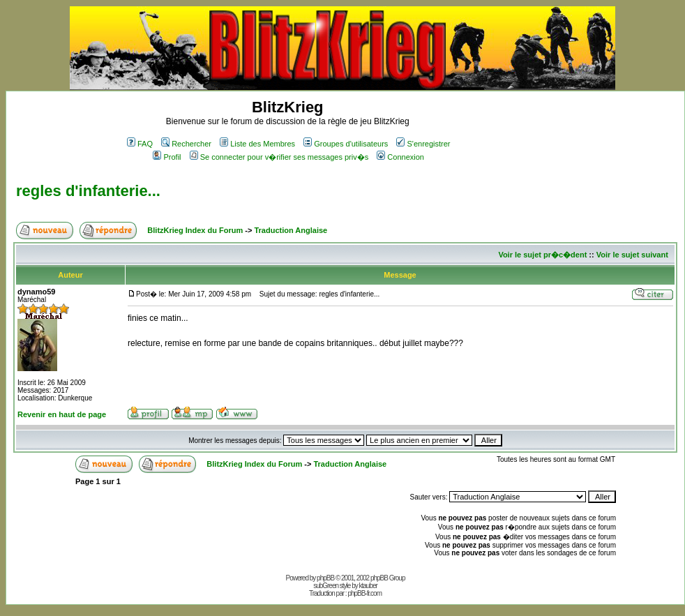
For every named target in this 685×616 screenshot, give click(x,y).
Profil (167, 157)
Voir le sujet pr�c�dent (542, 255)
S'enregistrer (423, 144)
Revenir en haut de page (62, 414)
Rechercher (186, 144)
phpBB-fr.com (364, 593)
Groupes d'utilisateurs (346, 144)
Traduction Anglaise (291, 230)
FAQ (140, 144)
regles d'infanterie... (88, 191)
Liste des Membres (257, 144)
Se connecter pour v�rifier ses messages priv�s (279, 157)
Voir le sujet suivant (632, 255)
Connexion (400, 157)
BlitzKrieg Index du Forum (195, 230)
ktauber (368, 586)
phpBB (325, 578)
